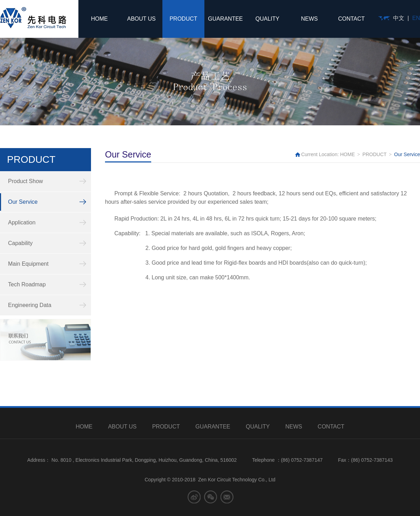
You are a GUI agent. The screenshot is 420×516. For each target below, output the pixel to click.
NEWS (309, 19)
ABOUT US (141, 19)
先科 (33, 18)
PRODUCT (183, 19)
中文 (399, 18)
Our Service (23, 202)
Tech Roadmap (27, 284)
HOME (99, 19)
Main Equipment (28, 264)
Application (22, 222)
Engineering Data (30, 305)
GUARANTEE (225, 19)
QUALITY (267, 19)
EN (416, 18)
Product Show (26, 181)
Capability (20, 243)
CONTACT (351, 19)
